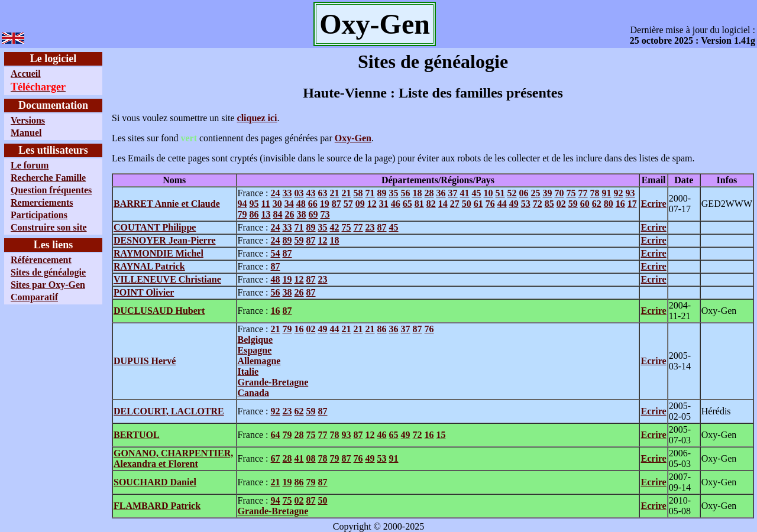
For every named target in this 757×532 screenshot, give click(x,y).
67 (276, 458)
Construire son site (49, 227)
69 (313, 214)
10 (489, 193)
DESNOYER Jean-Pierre (165, 240)
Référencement (41, 260)
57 (348, 204)
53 (526, 204)
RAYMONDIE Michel (158, 253)
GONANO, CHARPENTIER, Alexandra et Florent (173, 458)
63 (323, 193)
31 (384, 204)
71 (370, 193)
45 (477, 193)
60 (585, 204)
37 (453, 193)
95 (254, 204)
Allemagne (259, 361)
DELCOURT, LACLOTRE (169, 411)
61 (478, 204)
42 (335, 227)
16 (620, 204)
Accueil (26, 74)
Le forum (30, 165)
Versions (28, 120)
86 (254, 214)
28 (429, 193)
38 (302, 214)
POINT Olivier (144, 292)
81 (419, 204)
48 (301, 204)
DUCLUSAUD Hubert (159, 311)
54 (276, 253)
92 (619, 193)
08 (311, 458)
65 (407, 204)
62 (597, 204)
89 (382, 193)
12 (372, 204)
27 (455, 204)
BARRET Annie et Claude (167, 204)
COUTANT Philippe (155, 227)
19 (325, 204)
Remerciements (42, 202)
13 (266, 214)
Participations (39, 215)
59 (573, 204)
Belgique (255, 340)
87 (337, 204)
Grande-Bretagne (273, 382)
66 (313, 204)
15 (441, 435)
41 (465, 193)
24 (276, 193)
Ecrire (653, 204)
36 (441, 193)
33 (287, 193)
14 (443, 204)
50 (467, 204)
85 (549, 204)
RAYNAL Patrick (149, 266)
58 (358, 193)
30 (277, 204)
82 (431, 204)
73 (325, 214)
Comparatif (34, 297)
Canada (253, 393)
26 (290, 214)
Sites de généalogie (48, 272)
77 (583, 193)
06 (524, 193)
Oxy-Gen (353, 138)
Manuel (26, 133)
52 (512, 193)
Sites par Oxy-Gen (48, 285)
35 (394, 193)
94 (242, 204)
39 (548, 193)
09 (360, 204)
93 (630, 193)
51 (500, 193)
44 (502, 204)
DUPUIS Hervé (145, 361)
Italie (248, 372)
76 (490, 204)
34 (289, 204)
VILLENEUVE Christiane (167, 279)
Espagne (255, 350)
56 (406, 193)
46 (396, 204)
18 (418, 193)
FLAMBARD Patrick (157, 506)
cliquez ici (257, 118)
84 (278, 214)
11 (266, 204)
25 (536, 193)
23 (370, 227)
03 (299, 193)
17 (632, 204)
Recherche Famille (48, 178)
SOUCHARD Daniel (155, 482)
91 (607, 193)
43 (311, 193)
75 (571, 193)
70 (559, 193)
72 (538, 204)
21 (335, 193)
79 (242, 214)
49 (514, 204)
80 (609, 204)
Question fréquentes (51, 190)
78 (595, 193)
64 (276, 435)
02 (561, 204)
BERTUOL (137, 435)
